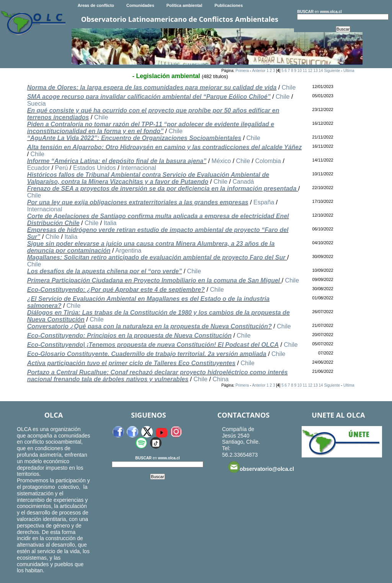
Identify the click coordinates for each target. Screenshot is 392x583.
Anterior (259, 71)
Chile (289, 87)
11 (305, 71)
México (221, 161)
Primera (242, 71)
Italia (110, 223)
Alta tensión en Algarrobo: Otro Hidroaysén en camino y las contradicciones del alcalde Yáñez (165, 147)
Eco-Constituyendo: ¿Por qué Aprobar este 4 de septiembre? (116, 290)
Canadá (243, 182)
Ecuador (39, 168)
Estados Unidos (95, 168)
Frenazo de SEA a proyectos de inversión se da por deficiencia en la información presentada (163, 189)
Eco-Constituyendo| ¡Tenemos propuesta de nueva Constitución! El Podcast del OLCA (153, 345)
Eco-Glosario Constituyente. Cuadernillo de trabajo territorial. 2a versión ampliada (147, 354)
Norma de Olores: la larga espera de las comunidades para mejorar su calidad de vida (152, 87)
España (264, 202)
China (220, 379)
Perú (62, 168)
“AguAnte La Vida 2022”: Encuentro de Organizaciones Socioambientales (134, 138)
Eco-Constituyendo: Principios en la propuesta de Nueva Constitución (129, 336)
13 (316, 71)
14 (321, 71)
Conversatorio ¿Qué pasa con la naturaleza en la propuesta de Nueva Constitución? (149, 326)
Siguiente (332, 71)
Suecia (37, 104)
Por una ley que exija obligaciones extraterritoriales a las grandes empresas (138, 202)
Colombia (268, 161)
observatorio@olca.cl (261, 467)
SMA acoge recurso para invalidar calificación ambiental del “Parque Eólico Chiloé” (149, 97)
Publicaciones (229, 5)
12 (310, 71)
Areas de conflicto (96, 5)
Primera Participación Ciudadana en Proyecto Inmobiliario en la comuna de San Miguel (154, 280)
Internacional (139, 168)
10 (300, 71)
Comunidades (140, 5)
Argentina (128, 251)
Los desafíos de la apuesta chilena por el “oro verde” (105, 271)
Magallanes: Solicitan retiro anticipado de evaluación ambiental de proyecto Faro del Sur (157, 257)
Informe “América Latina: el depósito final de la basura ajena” (117, 161)
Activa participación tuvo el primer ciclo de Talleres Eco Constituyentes (131, 363)
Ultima (349, 71)
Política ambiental (185, 5)
